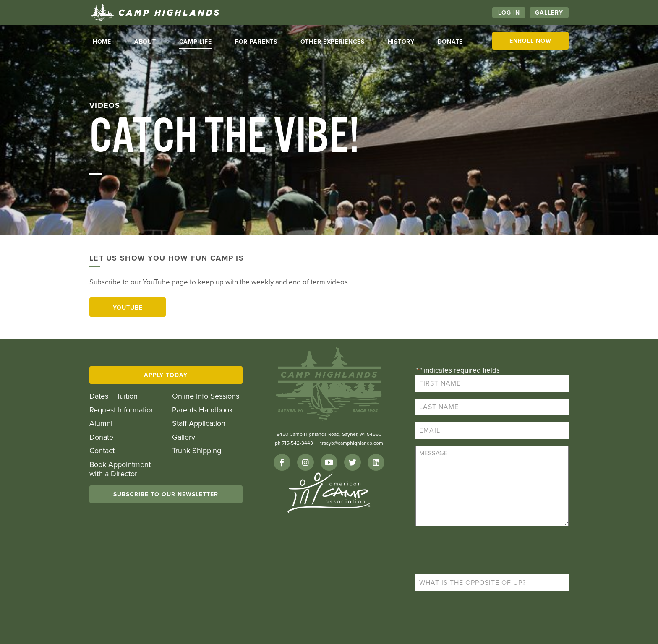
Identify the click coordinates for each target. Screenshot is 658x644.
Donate (450, 42)
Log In (509, 13)
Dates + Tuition (114, 396)
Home (102, 42)
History (401, 42)
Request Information (122, 410)
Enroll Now (530, 41)
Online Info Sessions (206, 396)
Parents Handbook (202, 410)
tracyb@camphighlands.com (352, 443)
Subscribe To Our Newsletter (166, 494)
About (145, 42)
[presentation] (479, 551)
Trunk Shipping (197, 451)
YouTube (128, 308)
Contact (102, 451)
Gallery (549, 13)
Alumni (101, 424)
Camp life (196, 42)
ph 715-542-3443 (294, 443)
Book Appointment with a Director (120, 469)
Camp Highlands (154, 13)
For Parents (256, 42)
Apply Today (166, 375)
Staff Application (199, 424)
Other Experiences (333, 42)
